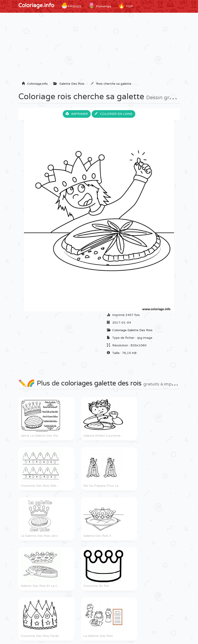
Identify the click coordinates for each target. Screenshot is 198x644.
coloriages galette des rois (101, 383)
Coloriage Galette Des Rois (132, 330)
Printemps (100, 6)
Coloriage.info (36, 5)
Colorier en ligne (113, 114)
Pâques (71, 6)
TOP (125, 6)
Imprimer (77, 114)
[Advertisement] (99, 48)
